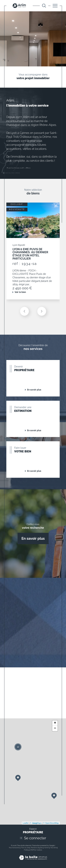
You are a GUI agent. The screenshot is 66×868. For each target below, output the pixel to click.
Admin (47, 848)
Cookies (39, 850)
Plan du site (25, 848)
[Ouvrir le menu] (55, 6)
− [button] (55, 728)
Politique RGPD (29, 850)
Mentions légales (37, 848)
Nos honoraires (14, 848)
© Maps (36, 823)
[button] (42, 311)
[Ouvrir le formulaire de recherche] (44, 6)
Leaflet (26, 823)
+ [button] (55, 723)
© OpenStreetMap (51, 823)
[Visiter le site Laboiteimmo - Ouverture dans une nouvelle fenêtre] (33, 861)
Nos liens (54, 848)
